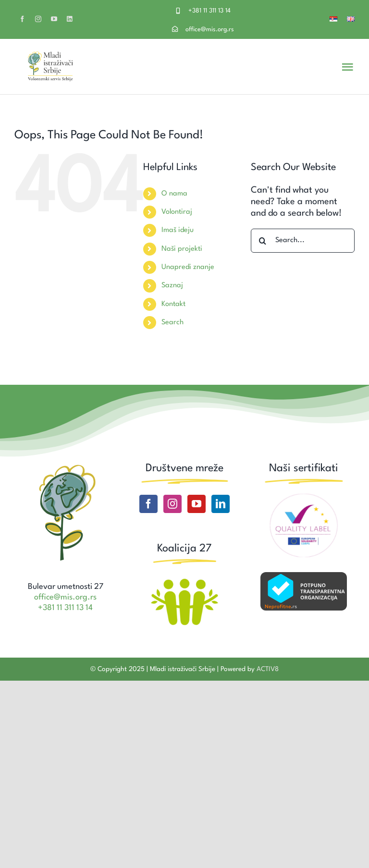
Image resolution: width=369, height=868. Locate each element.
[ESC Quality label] (304, 497)
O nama (174, 194)
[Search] (263, 241)
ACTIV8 (268, 669)
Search (172, 323)
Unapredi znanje (188, 267)
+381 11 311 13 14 (209, 11)
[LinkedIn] (221, 504)
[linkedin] (69, 19)
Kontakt (173, 304)
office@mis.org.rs (210, 30)
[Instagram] (172, 504)
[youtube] (54, 19)
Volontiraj (177, 212)
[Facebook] (148, 504)
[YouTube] (197, 504)
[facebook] (22, 19)
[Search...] (303, 241)
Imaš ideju (178, 230)
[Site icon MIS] (66, 466)
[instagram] (38, 19)
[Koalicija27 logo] (184, 580)
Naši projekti (182, 249)
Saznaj (172, 286)
